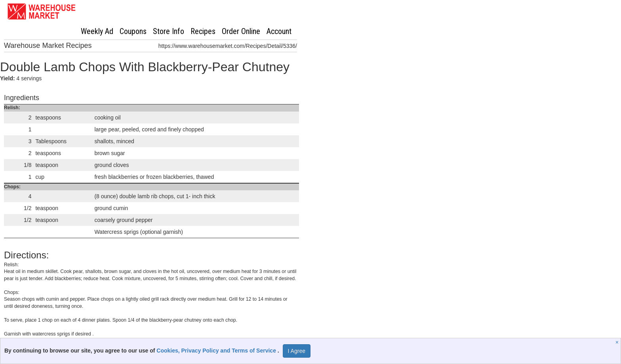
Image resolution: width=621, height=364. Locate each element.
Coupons (133, 31)
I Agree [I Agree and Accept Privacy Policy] (297, 351)
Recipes (203, 31)
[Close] (618, 342)
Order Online (241, 31)
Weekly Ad (97, 31)
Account (279, 31)
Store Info (169, 31)
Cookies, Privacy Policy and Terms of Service (217, 351)
